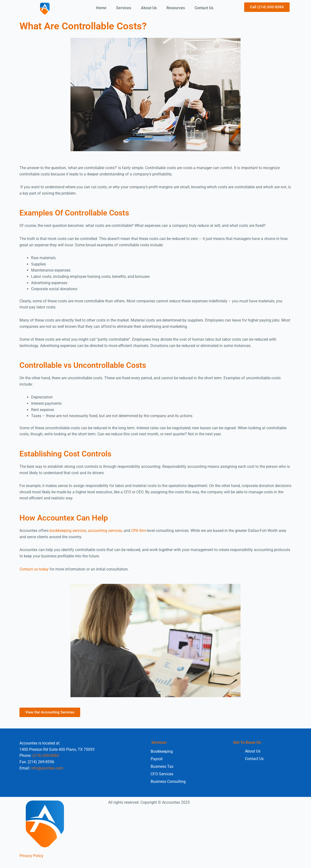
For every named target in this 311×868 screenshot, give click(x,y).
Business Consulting (168, 781)
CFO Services (162, 774)
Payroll (157, 759)
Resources (176, 8)
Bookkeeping (162, 751)
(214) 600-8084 (46, 756)
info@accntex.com (47, 768)
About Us (149, 8)
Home (101, 8)
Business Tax (162, 766)
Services (124, 8)
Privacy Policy (31, 856)
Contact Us (204, 8)
